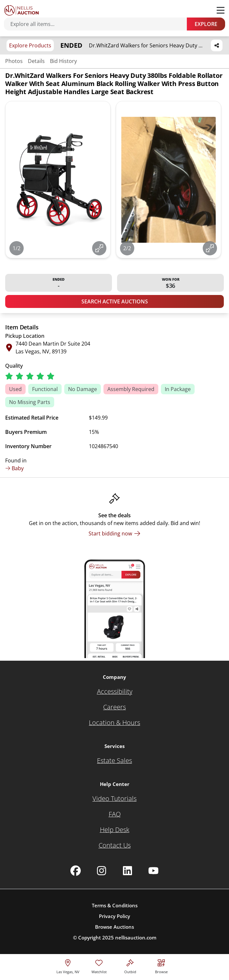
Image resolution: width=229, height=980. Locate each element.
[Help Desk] (115, 830)
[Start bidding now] (114, 533)
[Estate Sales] (114, 761)
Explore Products (30, 45)
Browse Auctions (114, 927)
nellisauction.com (136, 937)
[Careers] (114, 707)
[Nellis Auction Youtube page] (153, 871)
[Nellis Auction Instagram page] (102, 871)
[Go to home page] (21, 10)
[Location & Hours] (114, 723)
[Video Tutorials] (114, 799)
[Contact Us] (115, 845)
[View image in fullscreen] (99, 248)
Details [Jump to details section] (36, 61)
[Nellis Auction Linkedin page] (127, 871)
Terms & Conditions (115, 905)
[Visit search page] (161, 966)
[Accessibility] (115, 692)
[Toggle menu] (221, 10)
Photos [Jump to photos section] (14, 61)
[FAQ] (115, 814)
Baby (14, 468)
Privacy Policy (114, 916)
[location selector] (68, 966)
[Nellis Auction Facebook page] (76, 871)
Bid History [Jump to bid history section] (63, 61)
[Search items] (99, 24)
